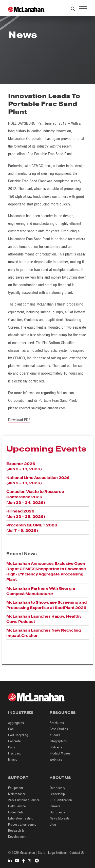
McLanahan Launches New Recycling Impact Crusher (44, 633)
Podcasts (56, 747)
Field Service (17, 806)
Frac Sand (15, 753)
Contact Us (77, 853)
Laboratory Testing (21, 818)
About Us (60, 778)
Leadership (57, 794)
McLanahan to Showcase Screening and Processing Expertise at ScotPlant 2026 (46, 605)
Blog (53, 824)
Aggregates (16, 723)
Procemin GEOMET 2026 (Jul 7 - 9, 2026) (32, 528)
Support (18, 778)
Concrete (14, 741)
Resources (63, 713)
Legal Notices (57, 853)
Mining (13, 759)
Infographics (58, 741)
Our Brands (57, 812)
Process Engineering (22, 824)
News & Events (60, 818)
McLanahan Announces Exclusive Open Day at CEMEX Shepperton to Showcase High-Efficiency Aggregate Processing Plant (46, 572)
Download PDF (19, 420)
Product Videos (60, 753)
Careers (55, 806)
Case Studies (59, 729)
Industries (21, 713)
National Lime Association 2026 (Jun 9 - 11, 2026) (38, 480)
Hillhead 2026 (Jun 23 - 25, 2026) (26, 514)
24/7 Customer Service (24, 800)
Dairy (12, 747)
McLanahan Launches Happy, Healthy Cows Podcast (44, 619)
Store (42, 853)
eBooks (55, 735)
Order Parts (16, 812)
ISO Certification (61, 800)
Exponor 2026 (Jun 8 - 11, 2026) (24, 466)
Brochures (57, 723)
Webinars (56, 759)
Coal (11, 729)
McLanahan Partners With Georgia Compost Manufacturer (41, 591)
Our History (57, 788)
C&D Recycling (18, 735)
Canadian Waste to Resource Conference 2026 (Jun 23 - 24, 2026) (35, 497)
